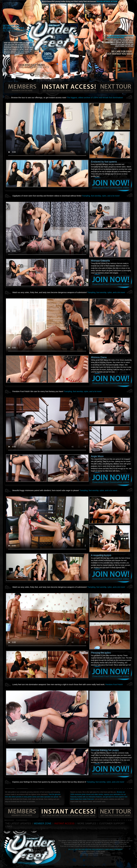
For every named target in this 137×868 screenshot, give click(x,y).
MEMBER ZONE (43, 824)
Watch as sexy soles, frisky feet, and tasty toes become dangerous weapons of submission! (69, 292)
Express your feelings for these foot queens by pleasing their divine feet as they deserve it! (68, 782)
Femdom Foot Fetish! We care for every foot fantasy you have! (57, 391)
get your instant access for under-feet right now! (69, 87)
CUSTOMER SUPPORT (112, 824)
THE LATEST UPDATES (18, 824)
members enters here (21, 87)
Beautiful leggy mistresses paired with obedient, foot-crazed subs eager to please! (65, 490)
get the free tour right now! (116, 87)
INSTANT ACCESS (64, 824)
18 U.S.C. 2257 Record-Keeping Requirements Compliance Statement (95, 849)
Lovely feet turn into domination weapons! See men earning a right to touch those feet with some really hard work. (68, 684)
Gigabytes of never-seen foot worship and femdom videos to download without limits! (66, 196)
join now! (111, 184)
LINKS (9, 826)
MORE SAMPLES (87, 824)
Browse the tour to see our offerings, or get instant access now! (67, 97)
